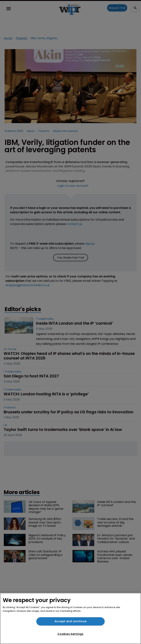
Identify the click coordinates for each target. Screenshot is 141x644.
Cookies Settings (70, 634)
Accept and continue (71, 621)
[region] (70, 618)
